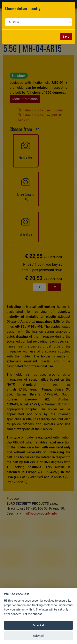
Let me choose (33, 614)
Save (66, 36)
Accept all (38, 625)
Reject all (38, 636)
